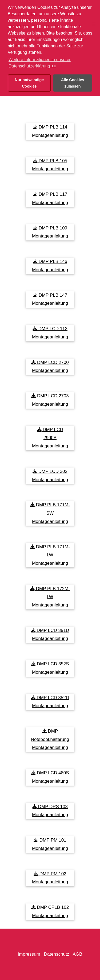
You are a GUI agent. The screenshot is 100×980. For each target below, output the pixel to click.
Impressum (29, 954)
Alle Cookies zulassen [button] (73, 83)
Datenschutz (57, 954)
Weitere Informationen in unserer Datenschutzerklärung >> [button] (40, 63)
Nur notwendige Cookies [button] (29, 83)
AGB (78, 954)
